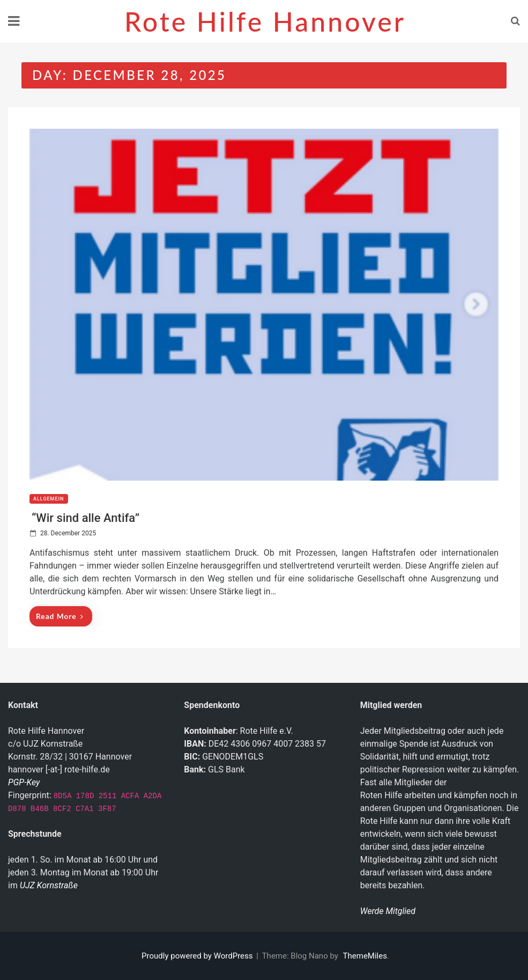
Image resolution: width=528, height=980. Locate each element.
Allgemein (49, 499)
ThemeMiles (365, 956)
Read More (60, 616)
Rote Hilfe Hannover (265, 21)
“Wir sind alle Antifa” (85, 518)
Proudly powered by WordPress (198, 956)
